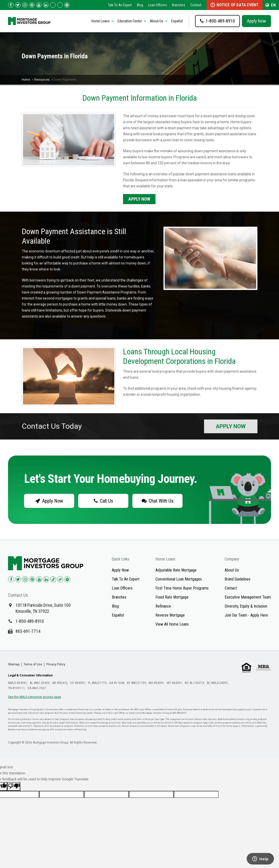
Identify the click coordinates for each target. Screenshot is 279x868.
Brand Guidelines (238, 579)
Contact (196, 5)
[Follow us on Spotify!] (67, 5)
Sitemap (14, 664)
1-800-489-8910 (30, 621)
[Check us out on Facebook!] (11, 5)
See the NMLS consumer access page (34, 697)
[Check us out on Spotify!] (67, 579)
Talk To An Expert (120, 5)
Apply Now (256, 21)
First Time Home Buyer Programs (182, 588)
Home (26, 80)
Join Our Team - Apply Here (246, 615)
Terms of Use (33, 664)
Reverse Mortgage (170, 615)
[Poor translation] (14, 786)
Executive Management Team (248, 597)
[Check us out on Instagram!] (25, 5)
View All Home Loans (172, 624)
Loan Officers (158, 5)
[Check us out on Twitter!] (18, 5)
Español (177, 21)
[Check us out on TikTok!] (53, 5)
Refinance (163, 606)
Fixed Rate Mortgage (172, 597)
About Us (232, 570)
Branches (179, 5)
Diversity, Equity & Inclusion (246, 606)
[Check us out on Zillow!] (60, 5)
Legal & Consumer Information (30, 675)
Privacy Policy (56, 664)
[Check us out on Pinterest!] (32, 5)
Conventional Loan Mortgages (179, 579)
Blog (140, 5)
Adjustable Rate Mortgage (176, 570)
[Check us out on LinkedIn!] (46, 5)
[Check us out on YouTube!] (39, 5)
